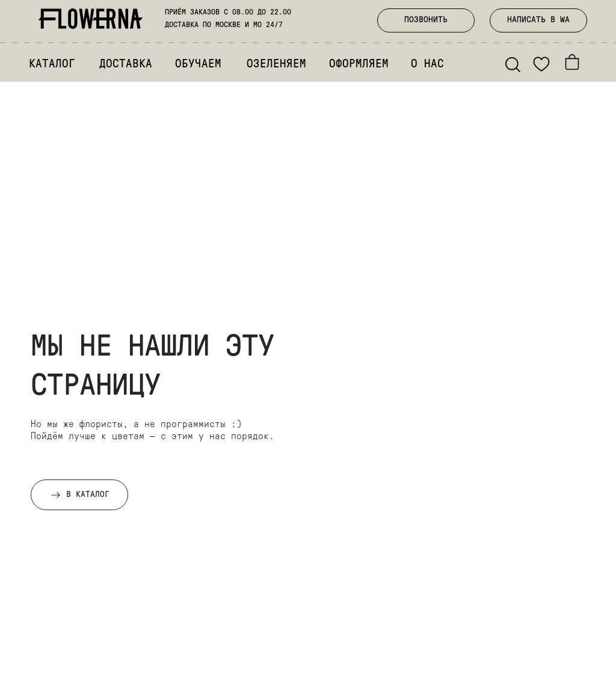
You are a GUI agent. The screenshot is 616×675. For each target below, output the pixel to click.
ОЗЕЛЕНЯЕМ (276, 65)
